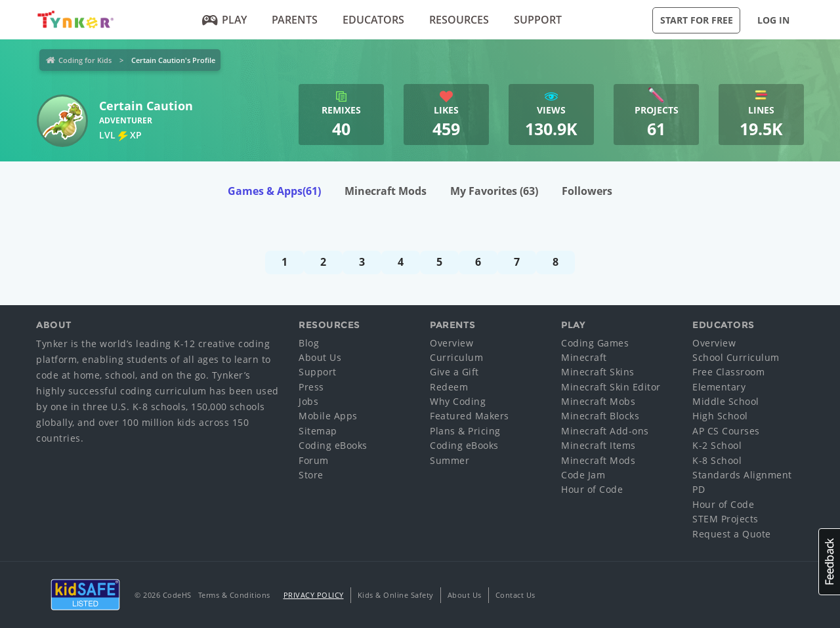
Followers (587, 191)
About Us (320, 357)
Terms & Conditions (234, 595)
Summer (450, 460)
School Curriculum (736, 357)
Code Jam (583, 475)
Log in (773, 20)
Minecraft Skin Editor (611, 387)
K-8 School (717, 460)
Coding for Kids (85, 60)
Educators (373, 20)
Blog (309, 343)
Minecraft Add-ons (605, 431)
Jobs (308, 401)
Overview (451, 343)
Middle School (726, 401)
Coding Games (595, 343)
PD (699, 489)
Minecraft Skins (598, 372)
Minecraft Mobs (598, 401)
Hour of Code (592, 489)
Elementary (719, 387)
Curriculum (456, 357)
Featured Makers (470, 416)
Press (311, 387)
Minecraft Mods (386, 191)
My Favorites (494, 191)
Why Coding (458, 401)
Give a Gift (454, 372)
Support (538, 20)
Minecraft (584, 357)
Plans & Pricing (465, 431)
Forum (314, 460)
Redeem (449, 387)
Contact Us (515, 595)
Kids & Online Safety (396, 595)
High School (720, 416)
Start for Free (697, 20)
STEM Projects (725, 519)
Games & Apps (274, 191)
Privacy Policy (314, 595)
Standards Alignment (742, 475)
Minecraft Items (598, 445)
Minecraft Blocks (600, 416)
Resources (459, 20)
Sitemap (318, 431)
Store (311, 475)
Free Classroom (728, 372)
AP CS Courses (726, 431)
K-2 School (717, 445)
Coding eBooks (333, 445)
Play (225, 20)
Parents (295, 20)
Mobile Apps (328, 416)
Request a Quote (732, 534)
